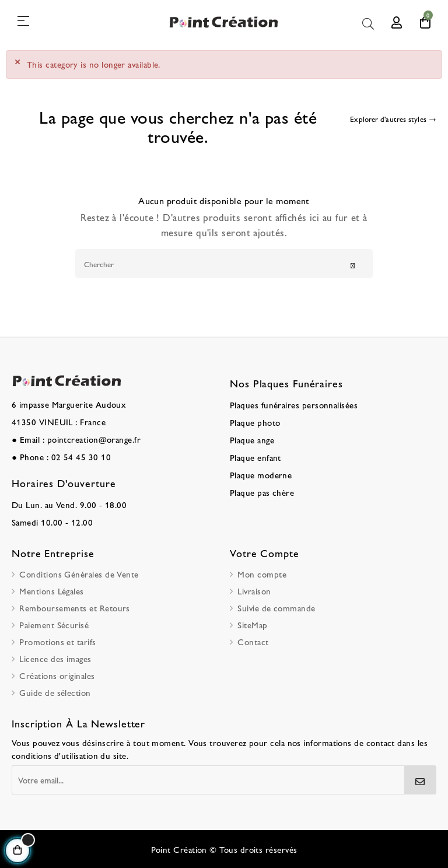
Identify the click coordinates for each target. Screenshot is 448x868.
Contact (253, 641)
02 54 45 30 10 (81, 456)
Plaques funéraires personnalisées (294, 405)
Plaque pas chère (262, 492)
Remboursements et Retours (74, 608)
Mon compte (262, 574)
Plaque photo (255, 422)
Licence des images (55, 658)
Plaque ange (252, 440)
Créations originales (57, 675)
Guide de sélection (55, 692)
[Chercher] (224, 264)
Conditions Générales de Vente (79, 574)
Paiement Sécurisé (54, 624)
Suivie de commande (276, 608)
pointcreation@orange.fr (94, 439)
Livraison (254, 591)
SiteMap (252, 624)
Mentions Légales (51, 591)
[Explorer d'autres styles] (393, 120)
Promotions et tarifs (57, 641)
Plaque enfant (256, 457)
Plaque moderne (261, 475)
